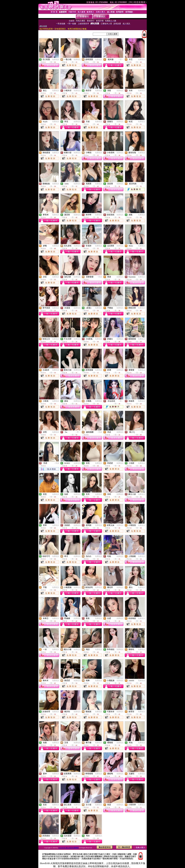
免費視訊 (56, 60)
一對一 (121, 60)
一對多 (99, 277)
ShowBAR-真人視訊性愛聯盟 (69, 848)
